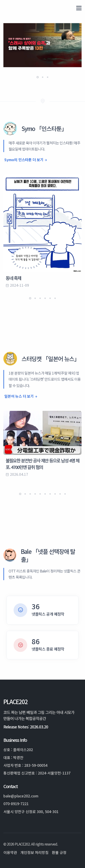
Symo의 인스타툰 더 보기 (24, 160)
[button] (38, 77)
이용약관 (10, 852)
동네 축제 (13, 278)
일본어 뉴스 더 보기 (19, 396)
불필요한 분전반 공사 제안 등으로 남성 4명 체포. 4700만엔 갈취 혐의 (42, 464)
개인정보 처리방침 (34, 852)
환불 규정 (59, 852)
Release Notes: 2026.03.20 (26, 727)
